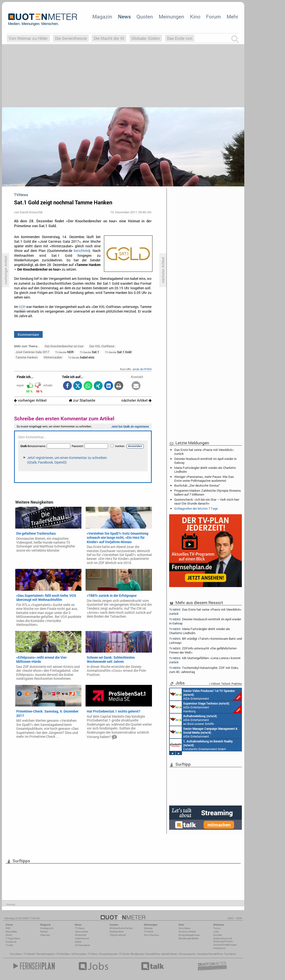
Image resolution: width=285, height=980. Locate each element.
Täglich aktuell (118, 935)
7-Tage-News (13, 938)
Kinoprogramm (187, 954)
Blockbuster (137, 954)
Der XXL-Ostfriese (102, 346)
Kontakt (218, 935)
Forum (213, 17)
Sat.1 (90, 352)
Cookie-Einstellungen (225, 945)
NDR (22, 307)
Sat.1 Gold (118, 352)
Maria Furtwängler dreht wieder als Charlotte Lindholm (205, 470)
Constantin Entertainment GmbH (201, 745)
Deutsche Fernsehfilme (210, 954)
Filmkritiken (63, 954)
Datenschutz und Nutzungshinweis (223, 940)
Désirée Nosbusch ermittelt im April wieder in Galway (205, 461)
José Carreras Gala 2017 (32, 352)
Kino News (16, 954)
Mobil (9, 935)
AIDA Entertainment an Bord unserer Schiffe (206, 694)
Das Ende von (180, 38)
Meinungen (171, 17)
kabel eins (81, 357)
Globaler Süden (146, 38)
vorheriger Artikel (30, 400)
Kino (195, 17)
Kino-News (185, 928)
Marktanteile (116, 932)
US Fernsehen (79, 954)
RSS (8, 928)
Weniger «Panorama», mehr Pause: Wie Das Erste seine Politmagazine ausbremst (204, 479)
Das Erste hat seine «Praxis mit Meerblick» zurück (204, 452)
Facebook (11, 942)
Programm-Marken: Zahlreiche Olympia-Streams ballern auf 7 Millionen (208, 492)
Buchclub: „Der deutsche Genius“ (197, 485)
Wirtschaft (80, 935)
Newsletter (11, 932)
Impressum (219, 948)
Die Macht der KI (109, 38)
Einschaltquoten (108, 954)
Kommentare (28, 334)
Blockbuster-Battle (189, 938)
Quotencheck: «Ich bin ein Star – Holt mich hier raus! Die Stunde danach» (207, 501)
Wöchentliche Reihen (121, 928)
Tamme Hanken (27, 357)
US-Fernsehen (83, 945)
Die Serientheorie (71, 38)
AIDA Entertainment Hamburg (206, 707)
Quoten (145, 17)
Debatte (148, 928)
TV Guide (124, 954)
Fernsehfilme (153, 954)
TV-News (80, 928)
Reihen (44, 932)
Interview (45, 935)
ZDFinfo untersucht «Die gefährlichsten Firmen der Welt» (203, 650)
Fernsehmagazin (46, 954)
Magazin (102, 17)
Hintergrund (47, 928)
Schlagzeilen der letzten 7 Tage (196, 508)
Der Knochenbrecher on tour (64, 346)
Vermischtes (82, 932)
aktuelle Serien (169, 954)
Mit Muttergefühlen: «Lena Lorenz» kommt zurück (205, 660)
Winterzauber (53, 357)
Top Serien (230, 954)
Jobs (216, 932)
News (124, 17)
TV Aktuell (29, 954)
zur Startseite (82, 400)
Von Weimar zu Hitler (28, 38)
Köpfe (78, 942)
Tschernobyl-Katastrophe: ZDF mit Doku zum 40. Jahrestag (204, 670)
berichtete (81, 251)
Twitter (9, 945)
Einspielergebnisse (189, 935)
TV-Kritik (149, 932)
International (82, 938)
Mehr (232, 17)
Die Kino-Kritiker (187, 932)
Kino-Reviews (151, 935)
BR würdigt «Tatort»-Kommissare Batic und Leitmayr (206, 641)
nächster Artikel (136, 400)
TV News (93, 954)
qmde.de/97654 (142, 369)
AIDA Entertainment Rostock (204, 732)
